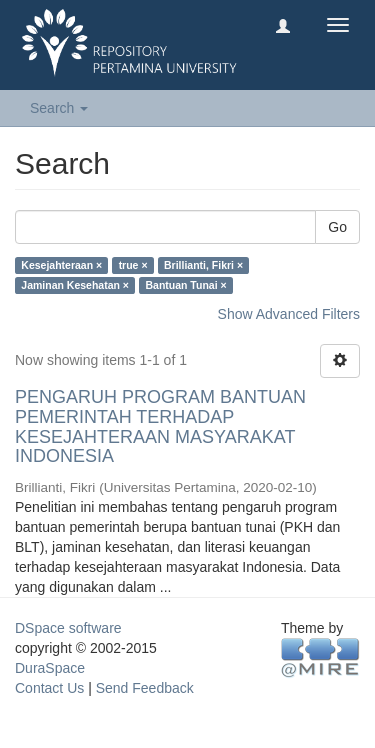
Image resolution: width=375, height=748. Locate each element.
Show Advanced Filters (289, 314)
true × (133, 265)
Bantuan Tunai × (185, 285)
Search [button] (59, 108)
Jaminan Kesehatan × (75, 285)
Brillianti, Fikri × (203, 265)
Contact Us (49, 688)
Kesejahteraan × (61, 265)
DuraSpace (50, 668)
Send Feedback (145, 688)
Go (337, 227)
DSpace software (68, 628)
